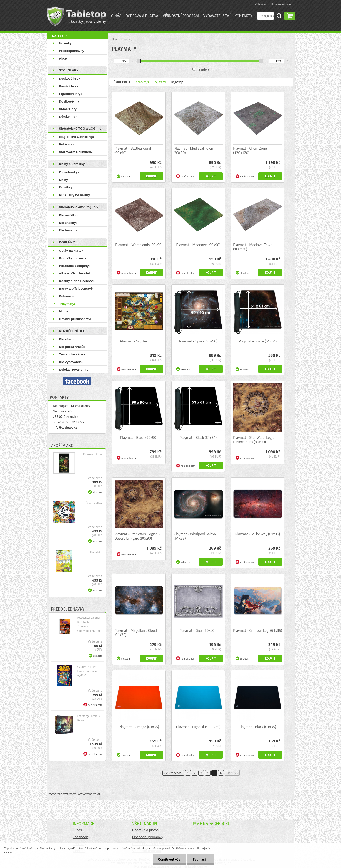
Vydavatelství (217, 16)
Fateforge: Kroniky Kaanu (89, 718)
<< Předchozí (173, 773)
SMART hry (68, 109)
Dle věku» (67, 339)
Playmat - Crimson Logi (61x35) (258, 630)
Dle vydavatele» (71, 362)
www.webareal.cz (89, 794)
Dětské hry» (68, 117)
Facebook (80, 837)
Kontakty (244, 16)
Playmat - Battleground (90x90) (133, 150)
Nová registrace (281, 4)
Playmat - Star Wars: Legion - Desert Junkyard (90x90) (137, 536)
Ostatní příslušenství (75, 319)
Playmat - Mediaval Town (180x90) (253, 247)
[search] (279, 17)
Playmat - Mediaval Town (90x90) (193, 150)
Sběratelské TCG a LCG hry (80, 128)
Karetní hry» (69, 86)
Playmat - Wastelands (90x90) (139, 245)
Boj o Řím (96, 552)
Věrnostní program (181, 16)
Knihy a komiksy (72, 164)
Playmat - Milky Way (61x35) (257, 534)
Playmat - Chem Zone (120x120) (250, 150)
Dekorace (66, 296)
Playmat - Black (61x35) (257, 727)
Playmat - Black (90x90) (139, 438)
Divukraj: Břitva (93, 454)
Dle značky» (68, 223)
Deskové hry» (70, 79)
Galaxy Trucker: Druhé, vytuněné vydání (88, 671)
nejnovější (178, 82)
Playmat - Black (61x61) (198, 438)
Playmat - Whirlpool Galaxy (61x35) (195, 536)
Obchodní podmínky (148, 837)
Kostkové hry (69, 101)
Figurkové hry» (71, 94)
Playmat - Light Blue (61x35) (198, 727)
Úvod (115, 39)
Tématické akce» (72, 354)
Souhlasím (201, 859)
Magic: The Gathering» (77, 137)
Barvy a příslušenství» (76, 289)
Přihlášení (261, 4)
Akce (63, 58)
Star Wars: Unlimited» (76, 152)
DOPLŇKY (67, 242)
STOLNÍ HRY (69, 70)
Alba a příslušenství (74, 273)
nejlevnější (143, 82)
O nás (116, 16)
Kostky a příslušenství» (77, 281)
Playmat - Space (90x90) (198, 341)
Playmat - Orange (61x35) (139, 727)
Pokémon (66, 144)
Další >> (232, 773)
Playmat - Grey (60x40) (197, 630)
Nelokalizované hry (74, 370)
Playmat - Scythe (133, 341)
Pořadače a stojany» (75, 266)
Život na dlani (94, 503)
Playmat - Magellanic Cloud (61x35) (136, 633)
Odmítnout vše (169, 859)
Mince (64, 311)
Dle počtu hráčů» (72, 347)
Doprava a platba (142, 16)
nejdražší (160, 82)
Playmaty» (68, 304)
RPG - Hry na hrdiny (74, 195)
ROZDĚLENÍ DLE (72, 331)
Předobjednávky (72, 51)
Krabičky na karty (73, 258)
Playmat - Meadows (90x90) (198, 245)
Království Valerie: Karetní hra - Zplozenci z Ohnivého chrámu (89, 624)
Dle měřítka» (69, 215)
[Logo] (76, 16)
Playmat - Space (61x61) (258, 341)
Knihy (64, 180)
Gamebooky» (69, 172)
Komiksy (66, 187)
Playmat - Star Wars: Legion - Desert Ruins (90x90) (256, 440)
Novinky (65, 43)
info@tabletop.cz (65, 427)
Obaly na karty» (71, 250)
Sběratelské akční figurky (79, 207)
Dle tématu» (68, 230)
